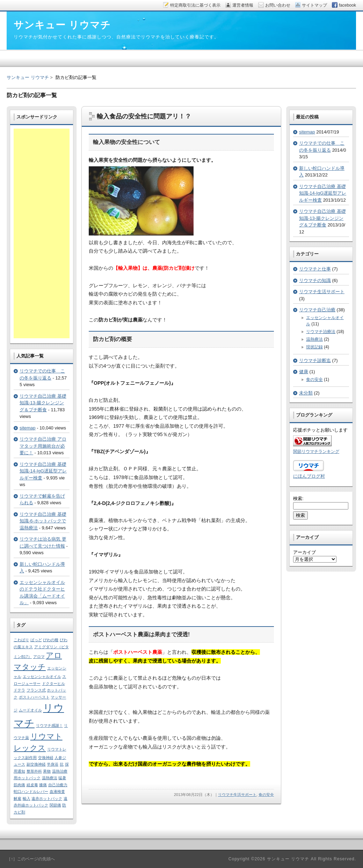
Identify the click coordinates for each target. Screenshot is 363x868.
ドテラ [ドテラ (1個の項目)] (19, 690)
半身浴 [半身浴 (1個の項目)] (53, 764)
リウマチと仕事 (315, 269)
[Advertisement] (42, 233)
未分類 (306, 393)
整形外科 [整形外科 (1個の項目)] (34, 771)
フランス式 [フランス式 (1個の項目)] (36, 690)
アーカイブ (304, 552)
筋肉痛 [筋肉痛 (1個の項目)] (19, 785)
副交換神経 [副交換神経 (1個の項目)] (36, 764)
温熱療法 (314, 339)
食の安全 (266, 795)
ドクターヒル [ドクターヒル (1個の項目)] (53, 683)
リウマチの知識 (315, 280)
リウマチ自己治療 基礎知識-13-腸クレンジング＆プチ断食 (43, 403)
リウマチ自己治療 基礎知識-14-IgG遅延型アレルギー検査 (43, 471)
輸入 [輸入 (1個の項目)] (27, 798)
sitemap (28, 428)
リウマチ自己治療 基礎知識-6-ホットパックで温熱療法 (43, 521)
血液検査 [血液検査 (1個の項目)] (57, 791)
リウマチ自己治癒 (317, 310)
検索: (298, 498)
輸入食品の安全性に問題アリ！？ (144, 116)
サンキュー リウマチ (28, 77)
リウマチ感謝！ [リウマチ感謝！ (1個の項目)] (49, 725)
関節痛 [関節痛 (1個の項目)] (55, 805)
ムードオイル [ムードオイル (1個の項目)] (30, 710)
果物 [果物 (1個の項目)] (47, 771)
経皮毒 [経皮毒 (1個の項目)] (32, 785)
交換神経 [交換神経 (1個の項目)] (46, 758)
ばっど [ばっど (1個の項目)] (36, 640)
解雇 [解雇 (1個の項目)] (17, 798)
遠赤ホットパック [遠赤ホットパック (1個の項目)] (47, 798)
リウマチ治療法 (321, 332)
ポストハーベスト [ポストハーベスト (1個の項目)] (34, 697)
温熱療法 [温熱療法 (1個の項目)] (50, 778)
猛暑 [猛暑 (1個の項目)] (62, 778)
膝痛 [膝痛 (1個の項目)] (43, 785)
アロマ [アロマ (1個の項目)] (39, 657)
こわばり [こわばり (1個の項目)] (21, 640)
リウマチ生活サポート (237, 795)
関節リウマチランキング (316, 451)
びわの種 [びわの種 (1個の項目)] (51, 640)
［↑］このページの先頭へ (31, 859)
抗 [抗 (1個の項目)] (62, 764)
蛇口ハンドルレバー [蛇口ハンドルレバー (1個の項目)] (31, 791)
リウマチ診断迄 (315, 360)
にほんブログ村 (309, 476)
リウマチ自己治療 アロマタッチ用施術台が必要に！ (43, 446)
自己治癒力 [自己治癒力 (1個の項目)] (58, 785)
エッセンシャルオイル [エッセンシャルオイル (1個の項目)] (42, 677)
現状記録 (314, 347)
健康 (304, 372)
